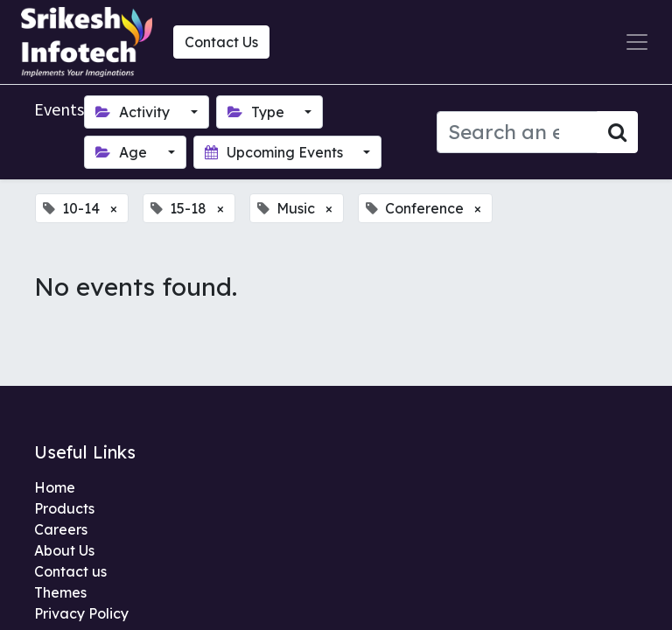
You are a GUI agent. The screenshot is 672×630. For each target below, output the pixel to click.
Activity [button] (134, 112)
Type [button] (258, 112)
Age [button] (123, 152)
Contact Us (221, 42)
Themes (60, 592)
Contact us (70, 571)
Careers (61, 529)
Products (64, 508)
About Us (64, 550)
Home (55, 487)
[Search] (617, 132)
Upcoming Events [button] (276, 152)
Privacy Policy (81, 613)
